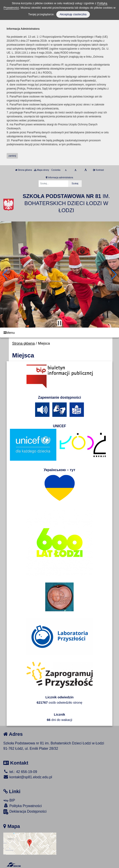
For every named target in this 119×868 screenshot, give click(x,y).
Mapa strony (42, 170)
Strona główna (24, 170)
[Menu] (59, 333)
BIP (9, 800)
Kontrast (98, 170)
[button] (5, 274)
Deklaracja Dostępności (25, 812)
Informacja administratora (59, 178)
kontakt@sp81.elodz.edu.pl (28, 777)
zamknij (12, 156)
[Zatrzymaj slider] (60, 323)
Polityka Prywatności (23, 806)
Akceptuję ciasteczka (73, 14)
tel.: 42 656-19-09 (20, 772)
